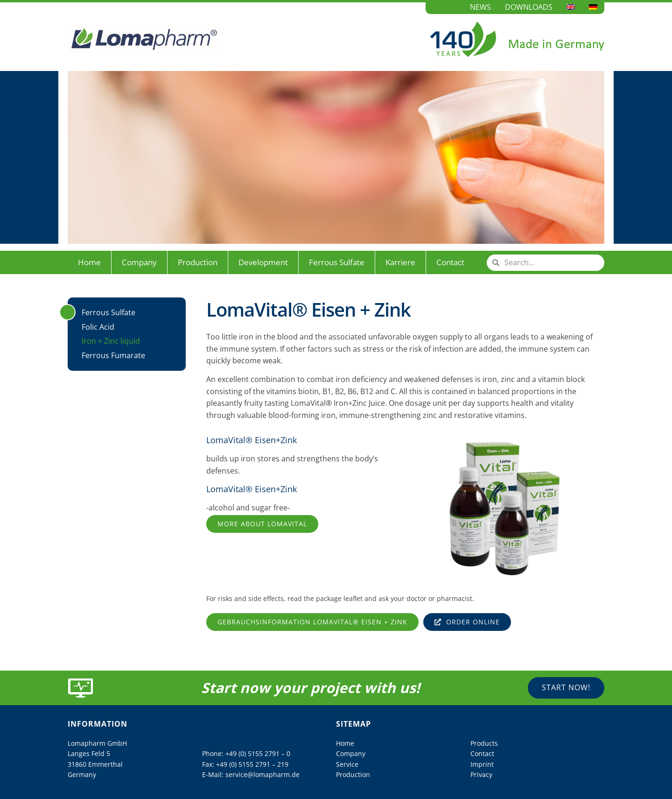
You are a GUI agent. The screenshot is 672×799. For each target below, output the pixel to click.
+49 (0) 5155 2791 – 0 (258, 753)
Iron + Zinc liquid (111, 341)
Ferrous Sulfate (337, 262)
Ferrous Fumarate (113, 355)
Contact (450, 262)
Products (484, 743)
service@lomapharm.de (262, 774)
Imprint (482, 764)
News (480, 7)
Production (198, 262)
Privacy (481, 774)
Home (89, 262)
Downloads (529, 7)
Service (347, 764)
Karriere (400, 262)
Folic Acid (98, 327)
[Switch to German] (593, 7)
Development (263, 262)
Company (139, 262)
